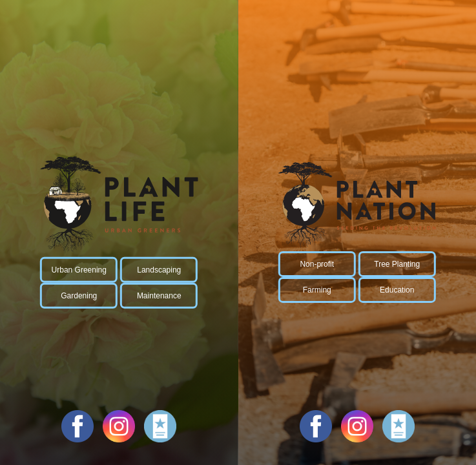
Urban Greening (79, 270)
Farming (317, 290)
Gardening (79, 296)
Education (397, 290)
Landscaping (159, 270)
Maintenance (159, 296)
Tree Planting (397, 264)
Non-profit (317, 264)
